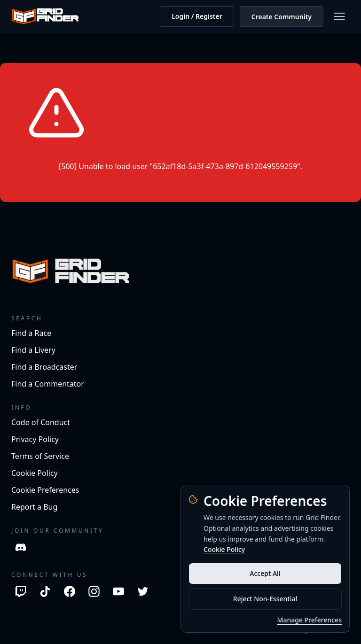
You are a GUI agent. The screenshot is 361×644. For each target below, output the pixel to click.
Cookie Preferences (45, 490)
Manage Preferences (310, 620)
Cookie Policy (224, 549)
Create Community (282, 17)
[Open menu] (339, 16)
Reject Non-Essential (265, 599)
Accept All (265, 573)
